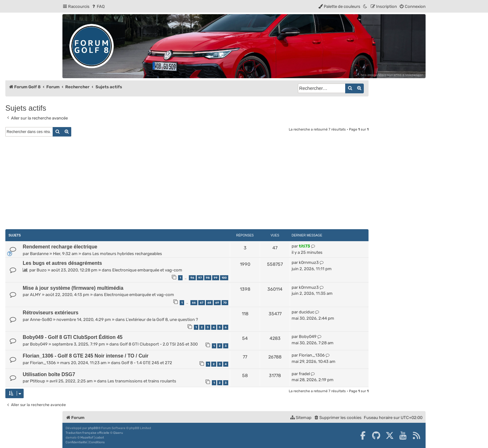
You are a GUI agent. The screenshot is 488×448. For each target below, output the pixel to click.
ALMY (35, 295)
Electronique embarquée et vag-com (147, 270)
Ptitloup (38, 381)
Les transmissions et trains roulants (142, 381)
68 (209, 303)
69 (217, 303)
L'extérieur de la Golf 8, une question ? (162, 320)
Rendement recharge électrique (60, 247)
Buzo (42, 270)
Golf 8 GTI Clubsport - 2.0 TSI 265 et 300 (159, 344)
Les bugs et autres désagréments (62, 263)
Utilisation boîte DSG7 (49, 374)
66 (194, 303)
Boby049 (39, 344)
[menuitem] (98, 6)
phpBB (93, 428)
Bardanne (39, 254)
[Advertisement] (187, 184)
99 (216, 278)
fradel (304, 374)
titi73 (305, 246)
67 (202, 303)
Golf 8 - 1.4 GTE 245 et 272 (147, 363)
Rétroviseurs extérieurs (51, 313)
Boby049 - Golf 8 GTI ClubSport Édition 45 (73, 337)
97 (200, 278)
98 (208, 278)
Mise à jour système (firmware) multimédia (73, 288)
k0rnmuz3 (309, 262)
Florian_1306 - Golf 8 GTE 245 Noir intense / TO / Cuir (86, 356)
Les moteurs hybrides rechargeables (127, 254)
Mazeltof (87, 438)
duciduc (307, 312)
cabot (100, 438)
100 (224, 278)
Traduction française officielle (87, 433)
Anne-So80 (41, 320)
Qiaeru (118, 433)
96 (192, 278)
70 (225, 303)
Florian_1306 (43, 363)
